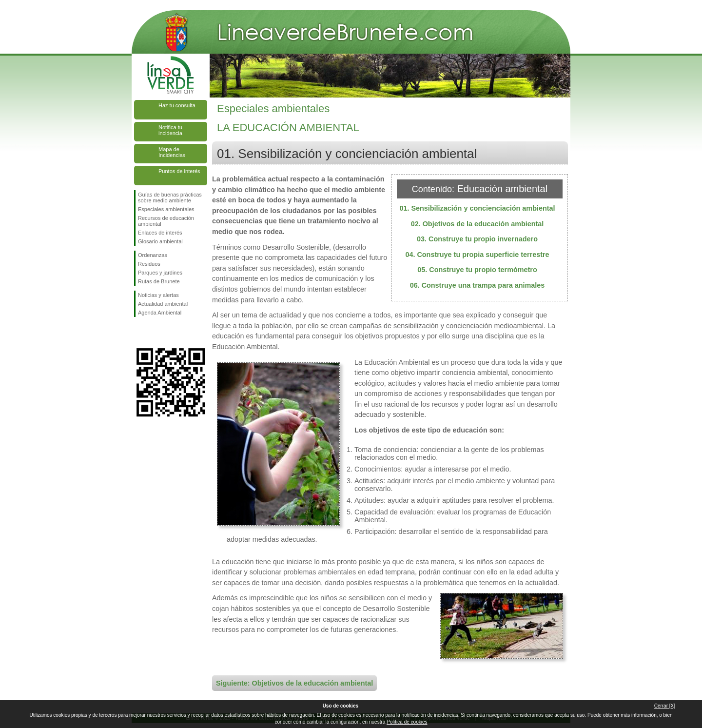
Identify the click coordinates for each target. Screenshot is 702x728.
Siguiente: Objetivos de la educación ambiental (294, 683)
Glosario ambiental (160, 241)
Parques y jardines (160, 273)
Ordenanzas (153, 255)
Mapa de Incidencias (172, 152)
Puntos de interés (179, 171)
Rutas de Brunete (159, 281)
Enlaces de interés (160, 233)
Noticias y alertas (158, 295)
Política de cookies (407, 722)
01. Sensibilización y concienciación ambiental (477, 208)
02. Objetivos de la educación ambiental (478, 224)
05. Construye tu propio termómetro (477, 270)
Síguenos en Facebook (140, 333)
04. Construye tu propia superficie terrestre (477, 255)
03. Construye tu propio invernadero (477, 239)
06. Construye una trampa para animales (478, 285)
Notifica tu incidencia (170, 130)
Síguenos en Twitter (156, 333)
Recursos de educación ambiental (166, 221)
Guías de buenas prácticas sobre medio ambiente (170, 197)
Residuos (149, 264)
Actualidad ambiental (163, 304)
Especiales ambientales (166, 209)
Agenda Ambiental (160, 313)
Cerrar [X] (665, 706)
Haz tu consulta (177, 105)
